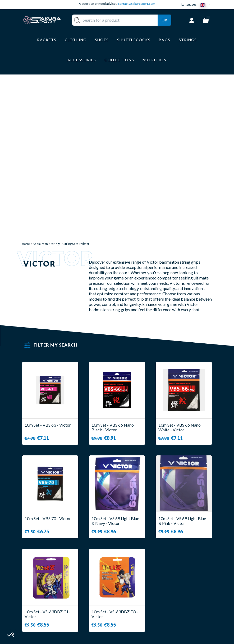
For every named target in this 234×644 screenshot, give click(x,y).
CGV (127, 596)
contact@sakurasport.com (137, 4)
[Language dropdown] (206, 5)
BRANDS (102, 620)
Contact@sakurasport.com (47, 605)
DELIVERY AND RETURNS (137, 579)
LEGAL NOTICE (137, 604)
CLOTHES (103, 584)
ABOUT (130, 568)
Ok (164, 27)
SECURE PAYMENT (141, 589)
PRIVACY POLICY (140, 612)
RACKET (102, 568)
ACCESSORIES (108, 612)
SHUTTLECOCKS (110, 576)
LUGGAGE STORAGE (103, 602)
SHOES (100, 592)
